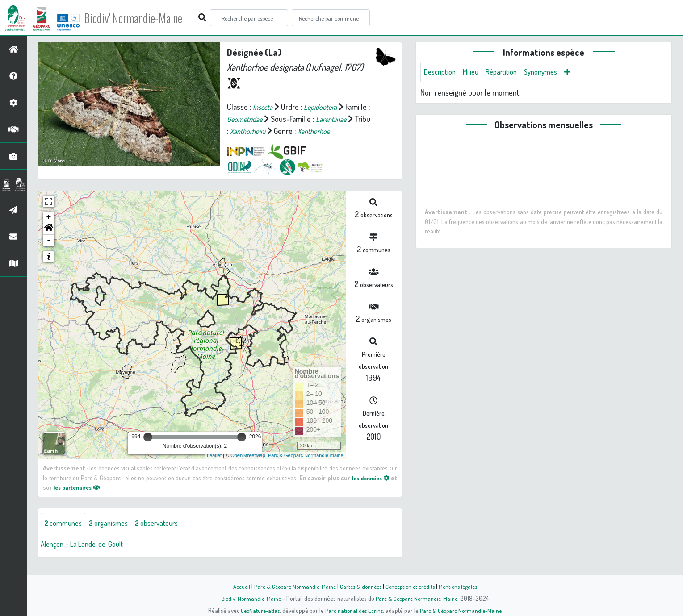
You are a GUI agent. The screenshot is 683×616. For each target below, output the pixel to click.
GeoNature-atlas (257, 610)
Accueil (235, 586)
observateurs (168, 536)
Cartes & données (360, 586)
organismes (115, 536)
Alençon (53, 557)
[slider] (148, 449)
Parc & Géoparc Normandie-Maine (291, 586)
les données (369, 490)
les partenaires (80, 499)
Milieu (476, 72)
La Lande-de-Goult (102, 557)
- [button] (49, 253)
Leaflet (214, 467)
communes (65, 536)
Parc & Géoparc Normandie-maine (306, 467)
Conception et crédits (412, 586)
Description (442, 72)
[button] (49, 241)
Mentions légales (463, 586)
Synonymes (552, 72)
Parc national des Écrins (353, 610)
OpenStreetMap (248, 467)
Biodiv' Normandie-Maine (147, 18)
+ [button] (49, 229)
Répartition (509, 72)
